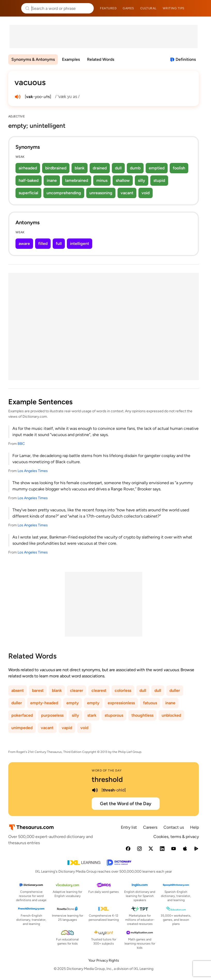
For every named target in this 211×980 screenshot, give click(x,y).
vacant (127, 193)
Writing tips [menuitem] (174, 8)
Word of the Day (107, 770)
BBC (21, 444)
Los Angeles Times (33, 471)
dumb (135, 168)
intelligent (80, 244)
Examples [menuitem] (71, 59)
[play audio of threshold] (95, 790)
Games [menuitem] (128, 8)
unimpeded (22, 728)
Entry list (129, 827)
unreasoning (101, 193)
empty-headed (44, 703)
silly (142, 180)
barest (38, 690)
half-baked (29, 180)
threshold (107, 779)
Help (194, 827)
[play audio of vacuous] (18, 97)
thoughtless (142, 715)
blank (80, 168)
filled (43, 244)
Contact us (174, 827)
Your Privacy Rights (104, 960)
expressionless (121, 703)
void (146, 193)
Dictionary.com (200, 8)
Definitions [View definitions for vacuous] (186, 59)
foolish (179, 168)
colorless (123, 690)
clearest (99, 690)
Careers (150, 827)
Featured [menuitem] (108, 8)
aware (24, 244)
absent (18, 690)
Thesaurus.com (12, 8)
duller (175, 690)
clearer (77, 690)
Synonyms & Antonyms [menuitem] (33, 59)
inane (52, 180)
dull (118, 168)
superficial (28, 193)
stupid (159, 180)
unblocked (171, 715)
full (59, 244)
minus (102, 180)
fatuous (150, 703)
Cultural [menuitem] (148, 8)
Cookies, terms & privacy (176, 837)
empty (73, 703)
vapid (67, 728)
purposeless (52, 715)
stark (92, 715)
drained (100, 168)
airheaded (28, 168)
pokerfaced (22, 715)
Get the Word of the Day (126, 804)
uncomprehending (64, 193)
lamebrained (77, 180)
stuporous (114, 715)
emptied (157, 168)
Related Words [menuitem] (101, 59)
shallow (123, 180)
